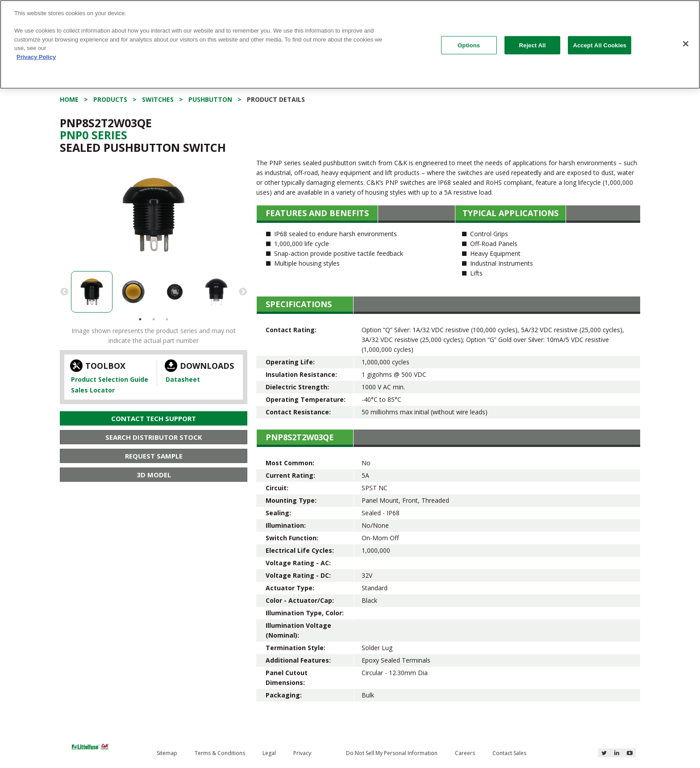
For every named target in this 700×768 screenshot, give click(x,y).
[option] (154, 215)
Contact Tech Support (154, 418)
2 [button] (154, 319)
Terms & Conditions (220, 753)
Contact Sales (509, 753)
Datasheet (183, 379)
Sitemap (167, 753)
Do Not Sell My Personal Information (392, 753)
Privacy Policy (36, 57)
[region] (350, 44)
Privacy (302, 753)
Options (469, 45)
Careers (465, 753)
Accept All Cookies (600, 45)
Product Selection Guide (110, 379)
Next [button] (243, 292)
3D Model (154, 475)
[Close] (686, 44)
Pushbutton (210, 99)
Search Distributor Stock (154, 437)
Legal (269, 753)
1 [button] (140, 319)
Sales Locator (93, 390)
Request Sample (154, 456)
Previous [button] (64, 292)
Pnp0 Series (94, 135)
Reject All (533, 45)
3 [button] (167, 319)
